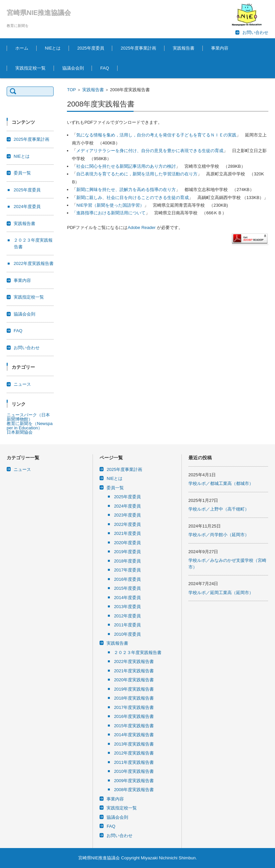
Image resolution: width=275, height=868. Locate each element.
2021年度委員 (127, 533)
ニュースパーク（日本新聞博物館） (28, 417)
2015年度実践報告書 (134, 726)
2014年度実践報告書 (134, 735)
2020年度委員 (127, 543)
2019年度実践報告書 (134, 689)
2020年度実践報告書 (134, 680)
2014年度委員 (127, 598)
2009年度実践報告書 (134, 781)
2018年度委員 (127, 561)
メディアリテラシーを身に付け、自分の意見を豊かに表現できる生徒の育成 (150, 151)
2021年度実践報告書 (134, 671)
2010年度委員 (127, 634)
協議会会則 (73, 68)
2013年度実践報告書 (134, 744)
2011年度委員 (127, 625)
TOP (71, 90)
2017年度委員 (127, 570)
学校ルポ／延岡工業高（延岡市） (221, 593)
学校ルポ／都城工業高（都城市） (221, 483)
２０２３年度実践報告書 (138, 652)
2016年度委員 (127, 579)
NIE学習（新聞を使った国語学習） (110, 205)
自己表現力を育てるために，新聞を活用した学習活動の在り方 (137, 174)
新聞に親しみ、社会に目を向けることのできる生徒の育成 (133, 198)
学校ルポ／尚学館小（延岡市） (219, 535)
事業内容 (220, 48)
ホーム (22, 48)
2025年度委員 (91, 48)
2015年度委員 (127, 588)
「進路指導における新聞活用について (109, 213)
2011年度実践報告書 (134, 762)
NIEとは (53, 48)
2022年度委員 (127, 524)
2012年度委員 (127, 616)
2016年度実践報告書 (134, 716)
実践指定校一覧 (30, 68)
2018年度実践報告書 (134, 698)
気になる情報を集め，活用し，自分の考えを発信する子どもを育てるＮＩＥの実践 (156, 135)
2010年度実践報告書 (134, 771)
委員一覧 (22, 173)
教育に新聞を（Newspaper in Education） (30, 426)
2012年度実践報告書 (134, 753)
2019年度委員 (127, 552)
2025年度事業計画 (138, 48)
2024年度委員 (27, 207)
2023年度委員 (127, 515)
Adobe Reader (141, 227)
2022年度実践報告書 (34, 263)
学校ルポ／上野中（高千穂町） (219, 509)
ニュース (22, 384)
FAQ (105, 68)
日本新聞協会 (20, 432)
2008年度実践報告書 (134, 790)
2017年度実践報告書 (134, 707)
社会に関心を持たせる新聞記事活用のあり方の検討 (126, 166)
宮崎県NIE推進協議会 (39, 13)
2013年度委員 (127, 607)
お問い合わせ (27, 348)
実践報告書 (184, 48)
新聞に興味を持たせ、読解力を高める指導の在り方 (126, 190)
